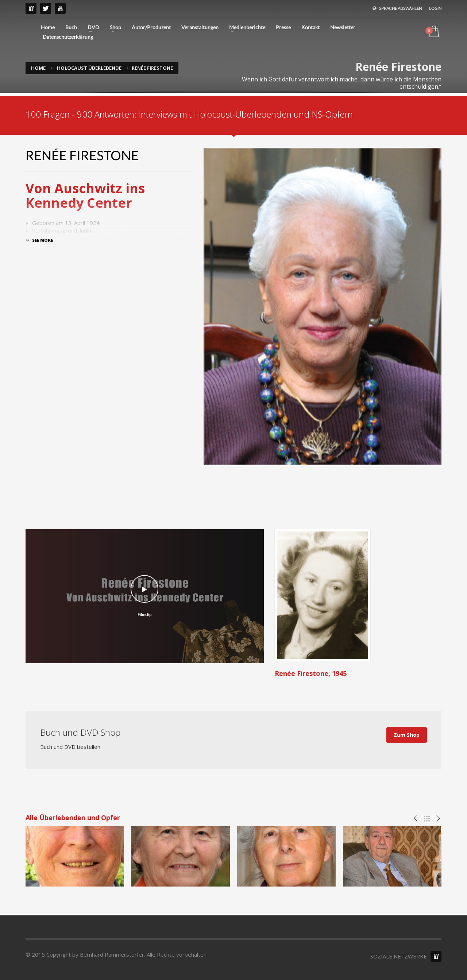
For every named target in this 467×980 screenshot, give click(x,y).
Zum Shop (407, 735)
